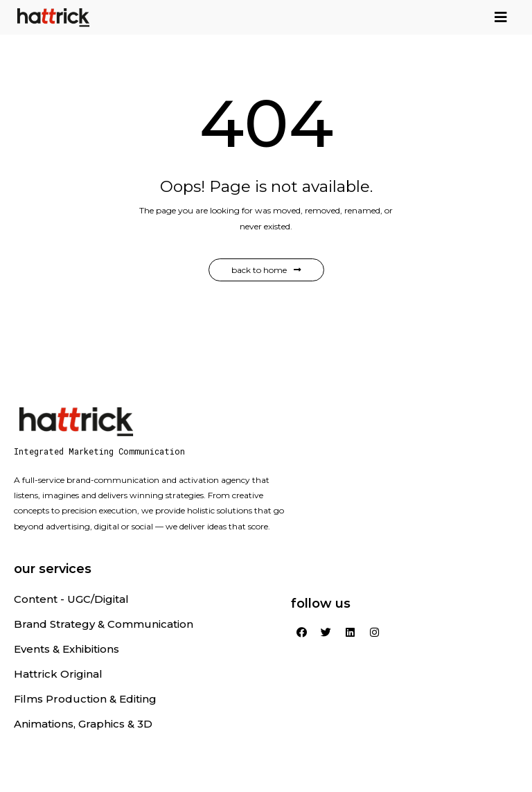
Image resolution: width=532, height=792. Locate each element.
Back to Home (266, 270)
